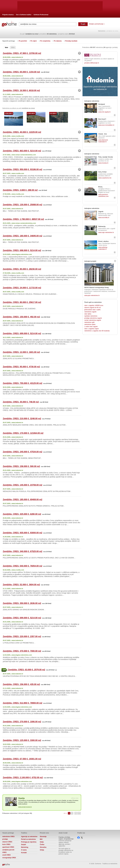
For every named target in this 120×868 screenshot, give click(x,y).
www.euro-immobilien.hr (106, 125)
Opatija (21, 798)
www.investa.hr (103, 163)
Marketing (25, 847)
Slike (13, 47)
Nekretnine (102, 31)
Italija (42, 842)
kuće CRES (6, 844)
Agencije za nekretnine (29, 836)
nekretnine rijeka (90, 324)
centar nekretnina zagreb (93, 320)
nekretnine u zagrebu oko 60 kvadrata (97, 331)
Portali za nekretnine (28, 839)
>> (79, 813)
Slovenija (43, 836)
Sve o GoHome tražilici (24, 15)
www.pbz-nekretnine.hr (92, 295)
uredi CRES (6, 855)
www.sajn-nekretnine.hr (106, 232)
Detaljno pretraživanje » (97, 24)
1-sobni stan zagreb (91, 327)
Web (7, 47)
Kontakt (24, 853)
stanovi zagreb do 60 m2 (93, 308)
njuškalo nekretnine (91, 316)
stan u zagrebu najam (92, 329)
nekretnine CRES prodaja (8, 838)
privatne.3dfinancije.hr (92, 63)
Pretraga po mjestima (29, 842)
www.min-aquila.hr (104, 112)
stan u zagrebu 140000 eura (94, 305)
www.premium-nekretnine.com (103, 195)
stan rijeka (88, 314)
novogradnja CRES (9, 858)
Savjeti (23, 844)
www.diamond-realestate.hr (103, 141)
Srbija (42, 850)
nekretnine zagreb (90, 312)
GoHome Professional (41, 15)
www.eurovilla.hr (104, 217)
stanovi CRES (7, 842)
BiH (41, 839)
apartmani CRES (8, 847)
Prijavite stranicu (8, 15)
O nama (24, 850)
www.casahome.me (105, 178)
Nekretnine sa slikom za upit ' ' (19, 108)
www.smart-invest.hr (25, 807)
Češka (42, 844)
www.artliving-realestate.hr (103, 248)
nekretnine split (89, 322)
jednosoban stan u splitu (92, 310)
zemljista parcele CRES (8, 851)
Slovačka (43, 847)
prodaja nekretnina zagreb (93, 318)
